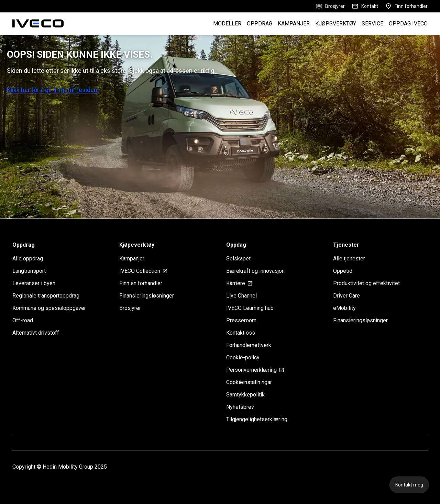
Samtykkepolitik (245, 395)
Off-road (23, 320)
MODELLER (227, 24)
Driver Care (346, 296)
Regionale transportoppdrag (46, 296)
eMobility (344, 308)
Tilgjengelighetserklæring (257, 419)
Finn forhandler (406, 6)
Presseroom (241, 320)
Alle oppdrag (28, 259)
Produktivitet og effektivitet (366, 283)
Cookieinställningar (249, 382)
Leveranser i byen (34, 283)
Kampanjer (132, 259)
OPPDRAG (260, 24)
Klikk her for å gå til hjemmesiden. (53, 90)
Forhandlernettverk (249, 345)
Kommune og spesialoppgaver (49, 308)
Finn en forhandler (141, 283)
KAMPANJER (294, 24)
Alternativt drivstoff (36, 333)
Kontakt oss (241, 333)
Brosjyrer (330, 6)
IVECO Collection (144, 271)
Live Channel (241, 296)
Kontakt (365, 6)
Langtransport (29, 271)
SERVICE (372, 24)
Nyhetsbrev (240, 407)
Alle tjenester (349, 259)
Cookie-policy (243, 357)
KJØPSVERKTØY (336, 24)
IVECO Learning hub (250, 308)
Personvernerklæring (255, 370)
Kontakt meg (409, 485)
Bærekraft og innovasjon (255, 271)
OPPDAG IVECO (408, 24)
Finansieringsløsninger (147, 296)
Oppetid (343, 271)
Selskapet (238, 259)
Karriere (239, 283)
